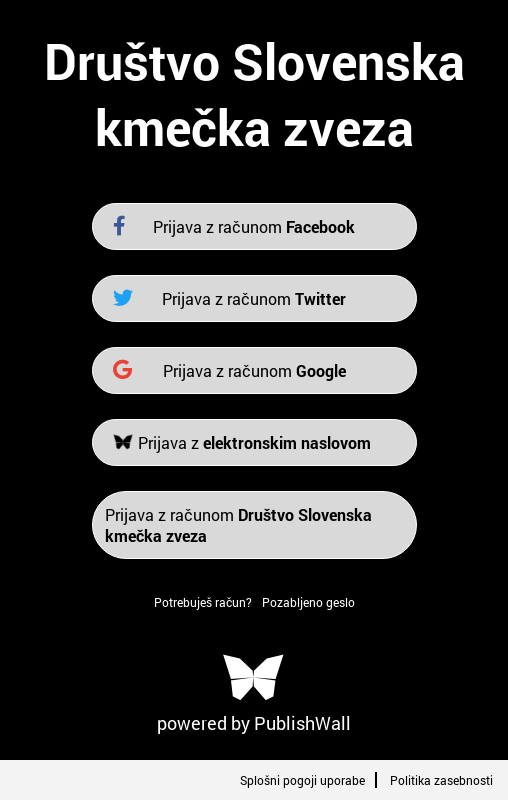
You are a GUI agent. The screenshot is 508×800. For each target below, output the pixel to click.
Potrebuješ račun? (203, 602)
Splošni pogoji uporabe (302, 780)
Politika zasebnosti (441, 780)
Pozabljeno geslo (308, 602)
